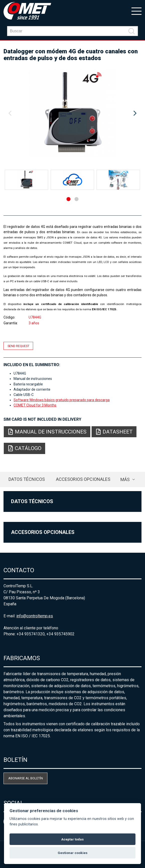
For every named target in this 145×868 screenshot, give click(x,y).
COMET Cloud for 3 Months (35, 405)
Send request (18, 346)
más (125, 479)
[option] (72, 113)
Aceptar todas (72, 839)
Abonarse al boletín (26, 778)
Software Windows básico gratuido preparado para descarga (62, 400)
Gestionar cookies (73, 853)
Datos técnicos (27, 479)
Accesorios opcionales (83, 479)
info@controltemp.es (35, 616)
